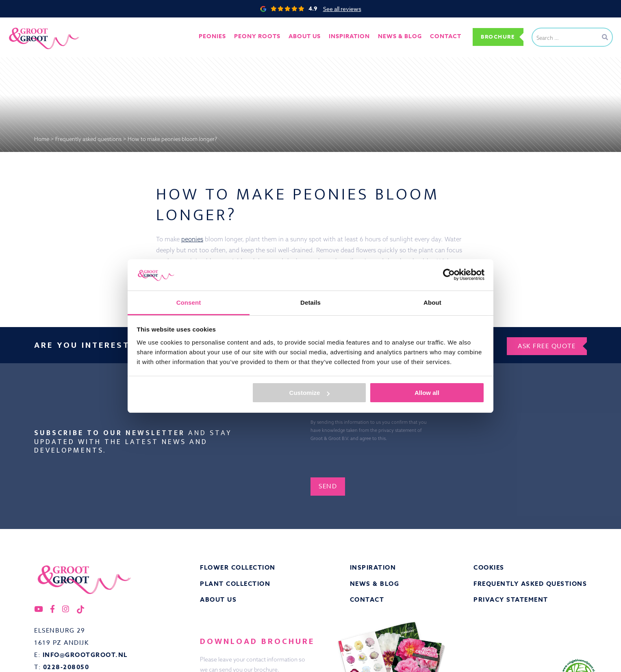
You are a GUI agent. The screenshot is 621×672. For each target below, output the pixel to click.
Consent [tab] (189, 302)
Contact (442, 37)
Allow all (427, 393)
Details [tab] (310, 302)
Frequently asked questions (88, 139)
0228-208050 (66, 667)
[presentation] (402, 457)
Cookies (489, 567)
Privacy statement (511, 599)
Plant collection (235, 583)
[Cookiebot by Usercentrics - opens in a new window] (449, 275)
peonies (192, 239)
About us (301, 37)
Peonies (208, 37)
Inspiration (373, 567)
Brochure (496, 37)
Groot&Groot (26, 26)
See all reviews (342, 9)
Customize (310, 393)
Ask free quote (546, 344)
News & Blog (375, 583)
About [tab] (432, 302)
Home (42, 139)
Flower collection (238, 567)
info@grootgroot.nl (85, 654)
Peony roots (254, 37)
